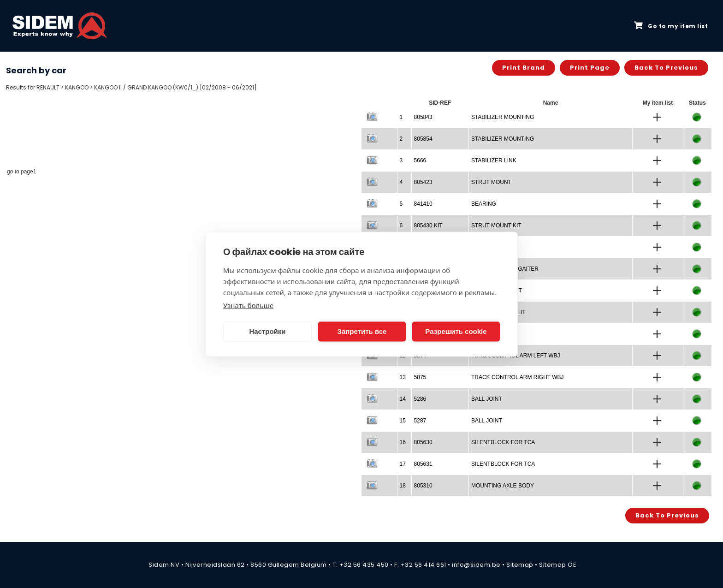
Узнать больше (248, 305)
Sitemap (520, 565)
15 (403, 421)
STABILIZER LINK (494, 160)
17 (403, 464)
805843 (423, 117)
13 (403, 377)
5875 (420, 377)
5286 (420, 399)
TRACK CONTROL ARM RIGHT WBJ (518, 377)
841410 (423, 204)
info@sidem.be (476, 565)
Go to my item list (671, 26)
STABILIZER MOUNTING (503, 117)
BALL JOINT (487, 399)
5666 (420, 160)
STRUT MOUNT (491, 182)
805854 (423, 139)
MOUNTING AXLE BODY (503, 486)
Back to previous (666, 68)
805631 (423, 464)
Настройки (267, 331)
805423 (423, 182)
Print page (590, 68)
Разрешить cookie (456, 331)
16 (403, 442)
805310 (423, 486)
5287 (420, 421)
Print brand (524, 68)
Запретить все (362, 331)
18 (403, 486)
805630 (423, 442)
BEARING (484, 204)
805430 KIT (428, 226)
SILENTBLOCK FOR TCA (503, 442)
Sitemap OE (558, 565)
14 (403, 399)
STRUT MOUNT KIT (496, 226)
